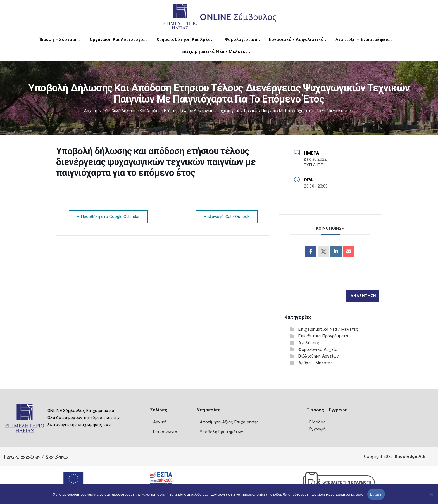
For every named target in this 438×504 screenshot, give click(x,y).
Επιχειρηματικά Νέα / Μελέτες (216, 51)
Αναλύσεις (309, 343)
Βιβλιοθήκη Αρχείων (318, 356)
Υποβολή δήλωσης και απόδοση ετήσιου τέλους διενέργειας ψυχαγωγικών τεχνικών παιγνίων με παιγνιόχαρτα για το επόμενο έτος (226, 111)
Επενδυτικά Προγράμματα (323, 336)
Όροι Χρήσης (57, 456)
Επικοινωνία (165, 432)
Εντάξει (376, 494)
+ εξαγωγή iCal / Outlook (227, 217)
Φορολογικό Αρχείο (318, 349)
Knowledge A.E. (411, 456)
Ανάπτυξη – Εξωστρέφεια (364, 39)
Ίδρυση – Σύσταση (60, 39)
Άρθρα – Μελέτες (316, 363)
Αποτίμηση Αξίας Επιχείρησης (229, 422)
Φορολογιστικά (243, 39)
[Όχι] (431, 497)
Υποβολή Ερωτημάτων (221, 432)
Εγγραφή (317, 429)
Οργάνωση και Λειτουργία (119, 39)
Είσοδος (317, 422)
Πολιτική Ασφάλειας (22, 456)
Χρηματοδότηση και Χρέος (186, 39)
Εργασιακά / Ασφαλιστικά (298, 39)
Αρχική (91, 111)
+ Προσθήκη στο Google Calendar (108, 217)
